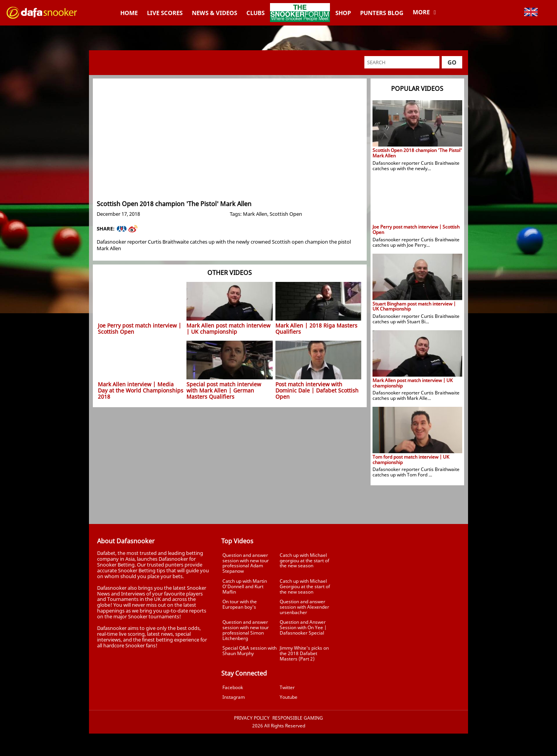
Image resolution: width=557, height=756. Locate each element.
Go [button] (452, 62)
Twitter (287, 687)
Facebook (233, 687)
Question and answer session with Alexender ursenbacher (304, 607)
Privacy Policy (252, 718)
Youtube (289, 697)
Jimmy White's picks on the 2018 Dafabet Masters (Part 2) (304, 653)
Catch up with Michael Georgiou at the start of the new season (305, 586)
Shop (343, 13)
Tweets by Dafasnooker (402, 535)
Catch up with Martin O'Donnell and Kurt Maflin (245, 586)
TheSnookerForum (300, 7)
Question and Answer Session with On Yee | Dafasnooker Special (303, 627)
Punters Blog (382, 13)
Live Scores (165, 13)
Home (129, 13)
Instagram (234, 697)
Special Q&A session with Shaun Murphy (249, 651)
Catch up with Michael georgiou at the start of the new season (304, 561)
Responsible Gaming (298, 718)
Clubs (255, 13)
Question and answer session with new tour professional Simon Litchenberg (246, 630)
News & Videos (214, 13)
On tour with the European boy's (240, 604)
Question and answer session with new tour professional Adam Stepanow (246, 563)
